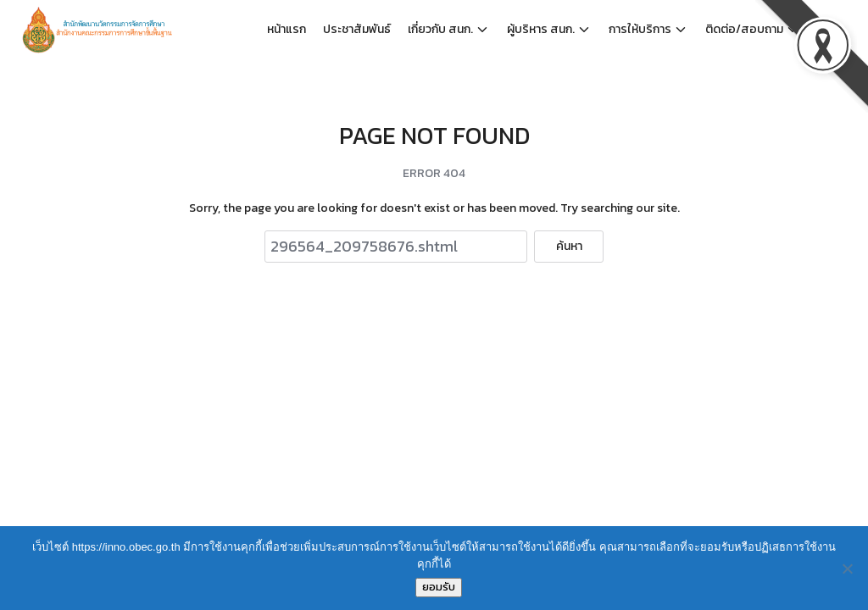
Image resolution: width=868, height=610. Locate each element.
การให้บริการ (640, 29)
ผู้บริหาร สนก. (541, 29)
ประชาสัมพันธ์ (357, 29)
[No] (847, 568)
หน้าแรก (287, 29)
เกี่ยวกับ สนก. (440, 29)
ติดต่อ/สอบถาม (744, 29)
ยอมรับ (439, 587)
